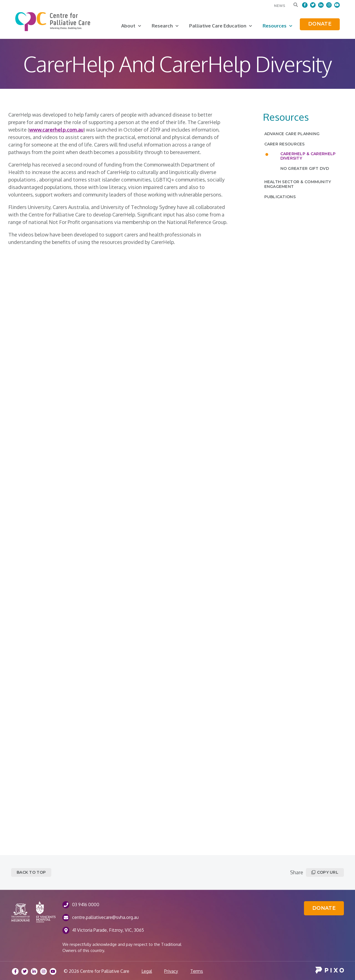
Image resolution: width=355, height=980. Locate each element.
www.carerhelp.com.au (56, 130)
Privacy (171, 971)
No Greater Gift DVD (305, 168)
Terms (197, 971)
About (131, 26)
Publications (280, 197)
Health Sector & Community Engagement (298, 184)
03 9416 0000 (86, 905)
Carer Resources (285, 144)
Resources (277, 26)
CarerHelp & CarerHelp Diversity (308, 156)
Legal (147, 971)
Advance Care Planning (292, 134)
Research (165, 26)
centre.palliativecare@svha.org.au (105, 917)
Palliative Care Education (221, 26)
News (280, 6)
